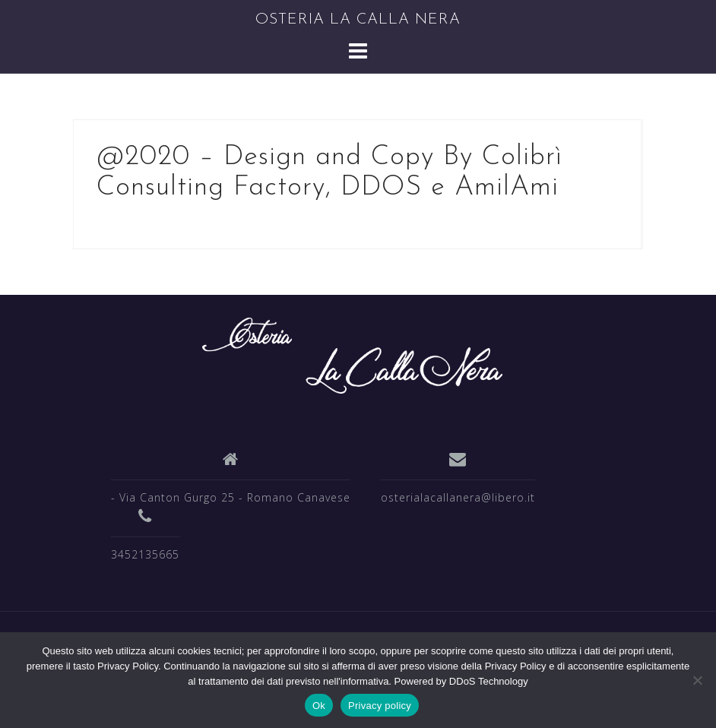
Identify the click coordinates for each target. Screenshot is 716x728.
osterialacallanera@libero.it (458, 497)
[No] (697, 680)
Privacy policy (380, 706)
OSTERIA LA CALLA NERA (358, 20)
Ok (319, 706)
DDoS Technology (489, 681)
